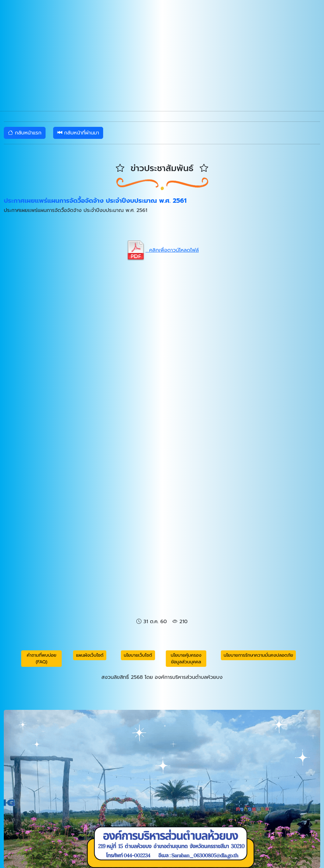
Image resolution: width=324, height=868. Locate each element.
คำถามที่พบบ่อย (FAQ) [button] (42, 659)
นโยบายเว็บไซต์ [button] (138, 655)
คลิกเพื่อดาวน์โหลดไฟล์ (162, 250)
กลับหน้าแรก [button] (25, 133)
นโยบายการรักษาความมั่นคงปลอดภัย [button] (259, 655)
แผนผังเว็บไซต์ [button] (90, 655)
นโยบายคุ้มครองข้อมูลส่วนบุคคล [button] (186, 659)
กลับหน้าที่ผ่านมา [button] (78, 133)
